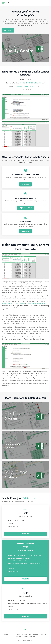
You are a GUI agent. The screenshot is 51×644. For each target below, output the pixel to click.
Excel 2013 (24, 83)
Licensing (19, 637)
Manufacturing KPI (7, 304)
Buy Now (8, 30)
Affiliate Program (22, 634)
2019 (33, 83)
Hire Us (12, 634)
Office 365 (38, 83)
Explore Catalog (25, 208)
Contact (5, 634)
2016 (29, 83)
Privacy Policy (44, 634)
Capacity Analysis (19, 304)
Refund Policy (33, 634)
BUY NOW (25, 534)
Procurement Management (36, 304)
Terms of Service (29, 637)
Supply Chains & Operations (25, 86)
